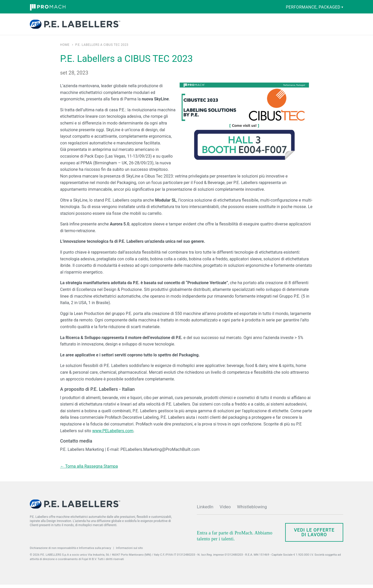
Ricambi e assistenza (187, 26)
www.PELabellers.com (113, 434)
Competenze (160, 26)
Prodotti (134, 26)
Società (225, 26)
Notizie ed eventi (247, 26)
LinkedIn (205, 510)
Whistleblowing (252, 510)
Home (65, 48)
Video (225, 510)
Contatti (289, 25)
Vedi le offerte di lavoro (314, 536)
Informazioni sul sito (130, 551)
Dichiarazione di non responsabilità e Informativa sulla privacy (70, 551)
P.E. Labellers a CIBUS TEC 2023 (102, 48)
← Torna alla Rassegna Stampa (89, 470)
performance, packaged (315, 7)
